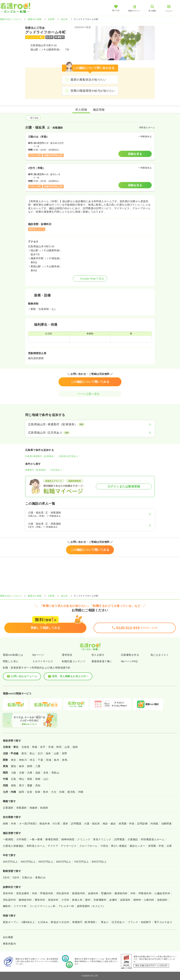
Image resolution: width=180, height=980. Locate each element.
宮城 (51, 747)
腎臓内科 (106, 893)
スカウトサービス (43, 661)
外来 (14, 824)
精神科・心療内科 (144, 900)
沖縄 (81, 792)
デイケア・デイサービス (62, 846)
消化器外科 (9, 900)
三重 (38, 766)
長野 (65, 753)
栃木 (57, 760)
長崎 (38, 792)
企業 (169, 846)
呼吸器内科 (47, 893)
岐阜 (22, 766)
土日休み (43, 922)
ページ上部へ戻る (90, 394)
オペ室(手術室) (28, 824)
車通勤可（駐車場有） (36, 470)
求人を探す (98, 655)
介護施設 (133, 839)
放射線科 (162, 900)
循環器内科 (78, 893)
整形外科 (40, 900)
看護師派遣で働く (102, 661)
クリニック (84, 839)
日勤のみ (27, 877)
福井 (48, 753)
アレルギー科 (66, 906)
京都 (22, 773)
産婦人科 (77, 900)
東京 (14, 760)
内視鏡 (154, 824)
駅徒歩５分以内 (60, 922)
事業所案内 (9, 944)
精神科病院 (68, 839)
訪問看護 (76, 824)
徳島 (14, 785)
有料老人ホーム (36, 846)
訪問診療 (142, 824)
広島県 (51, 19)
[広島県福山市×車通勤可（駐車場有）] (90, 424)
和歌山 (55, 773)
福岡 (21, 792)
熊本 (46, 792)
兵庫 (30, 773)
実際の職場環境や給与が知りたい (93, 91)
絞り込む (33, 118)
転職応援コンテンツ (74, 661)
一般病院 (8, 839)
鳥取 (30, 779)
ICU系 (56, 824)
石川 (40, 753)
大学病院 (21, 839)
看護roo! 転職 (35, 19)
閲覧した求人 (11, 661)
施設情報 (99, 110)
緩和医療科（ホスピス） (91, 906)
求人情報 (81, 110)
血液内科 (93, 893)
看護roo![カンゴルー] (11, 19)
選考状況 (67, 655)
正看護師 (8, 808)
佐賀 (29, 792)
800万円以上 (99, 862)
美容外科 (8, 893)
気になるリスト (160, 655)
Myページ (38, 655)
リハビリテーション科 (43, 906)
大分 (54, 792)
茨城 (49, 760)
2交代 (6, 877)
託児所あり (56, 470)
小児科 (65, 900)
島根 (38, 779)
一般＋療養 (36, 839)
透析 (65, 824)
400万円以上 (28, 862)
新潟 (24, 753)
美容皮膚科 (23, 893)
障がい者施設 (119, 846)
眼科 (88, 900)
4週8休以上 (28, 922)
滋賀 (38, 773)
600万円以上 (64, 862)
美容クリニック (102, 839)
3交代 (16, 877)
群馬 (65, 760)
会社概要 (8, 937)
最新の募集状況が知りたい (88, 80)
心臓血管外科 (162, 893)
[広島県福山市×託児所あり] (90, 433)
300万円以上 (10, 862)
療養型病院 (52, 839)
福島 (75, 747)
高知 (38, 785)
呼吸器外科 (145, 893)
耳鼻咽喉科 (100, 900)
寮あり (105, 922)
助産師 (44, 808)
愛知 (14, 766)
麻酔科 (7, 906)
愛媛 (30, 785)
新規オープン (11, 922)
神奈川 (23, 760)
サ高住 (104, 846)
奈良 (46, 773)
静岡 (30, 766)
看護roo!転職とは (13, 655)
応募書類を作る (130, 655)
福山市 (64, 19)
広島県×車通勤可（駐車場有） (40, 456)
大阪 (14, 773)
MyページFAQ (129, 661)
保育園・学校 (126, 824)
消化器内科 (63, 893)
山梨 (56, 753)
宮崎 (62, 792)
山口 (46, 779)
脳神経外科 (25, 900)
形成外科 (53, 900)
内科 (35, 893)
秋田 (59, 747)
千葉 (40, 760)
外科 (133, 893)
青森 (35, 747)
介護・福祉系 (92, 824)
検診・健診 (109, 824)
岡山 (22, 779)
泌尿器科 (125, 900)
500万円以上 (46, 862)
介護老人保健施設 (13, 846)
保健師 (33, 808)
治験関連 (166, 824)
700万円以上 (81, 862)
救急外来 (45, 824)
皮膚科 (113, 900)
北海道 (25, 747)
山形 (67, 747)
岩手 (43, 747)
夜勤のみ (40, 877)
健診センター (137, 846)
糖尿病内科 (121, 893)
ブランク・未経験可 (139, 922)
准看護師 (21, 808)
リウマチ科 (20, 906)
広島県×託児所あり (68, 456)
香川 (22, 785)
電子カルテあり (163, 922)
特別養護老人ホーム (153, 839)
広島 (14, 779)
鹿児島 (71, 792)
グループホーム (88, 846)
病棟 (5, 824)
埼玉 (32, 760)
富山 (32, 753)
